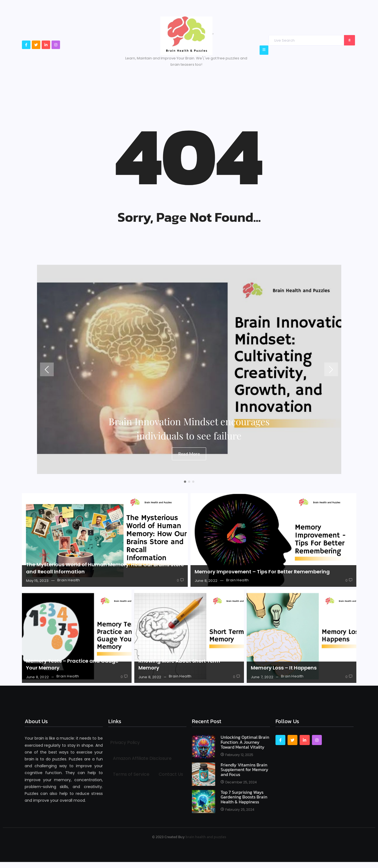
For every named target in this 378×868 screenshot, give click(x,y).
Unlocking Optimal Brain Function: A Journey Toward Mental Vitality (245, 742)
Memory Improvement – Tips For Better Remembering (262, 572)
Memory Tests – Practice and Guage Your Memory (72, 664)
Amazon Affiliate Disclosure (142, 758)
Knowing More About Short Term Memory (179, 664)
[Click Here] (264, 50)
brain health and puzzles (206, 837)
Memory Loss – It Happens (284, 668)
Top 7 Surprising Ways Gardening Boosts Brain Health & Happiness (244, 797)
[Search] (306, 40)
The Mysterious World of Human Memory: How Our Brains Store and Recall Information (105, 568)
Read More (189, 454)
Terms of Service (131, 774)
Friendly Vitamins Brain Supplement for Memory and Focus (245, 770)
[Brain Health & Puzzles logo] (186, 36)
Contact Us (171, 774)
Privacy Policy (125, 742)
